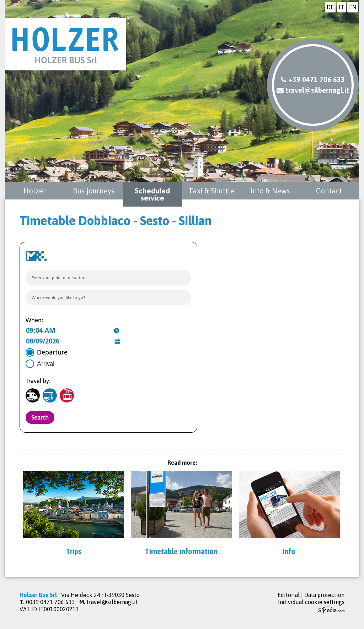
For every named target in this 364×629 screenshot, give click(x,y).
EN (353, 7)
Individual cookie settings (311, 602)
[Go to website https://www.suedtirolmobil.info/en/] (36, 256)
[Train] (33, 395)
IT (341, 7)
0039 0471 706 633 (50, 602)
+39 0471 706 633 (313, 79)
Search (40, 417)
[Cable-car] (67, 395)
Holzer (35, 191)
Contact (329, 191)
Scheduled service (152, 194)
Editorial (289, 595)
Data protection (324, 595)
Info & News (270, 191)
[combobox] (108, 278)
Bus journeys (94, 191)
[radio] (47, 352)
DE (330, 7)
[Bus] (50, 395)
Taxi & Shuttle (211, 191)
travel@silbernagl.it (313, 90)
